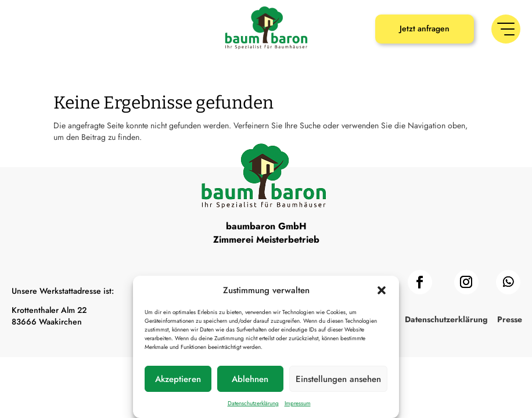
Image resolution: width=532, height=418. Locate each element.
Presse (510, 320)
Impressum (298, 403)
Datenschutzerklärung (253, 403)
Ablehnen (250, 379)
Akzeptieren (178, 379)
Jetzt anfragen (425, 28)
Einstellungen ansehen (338, 379)
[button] (382, 290)
